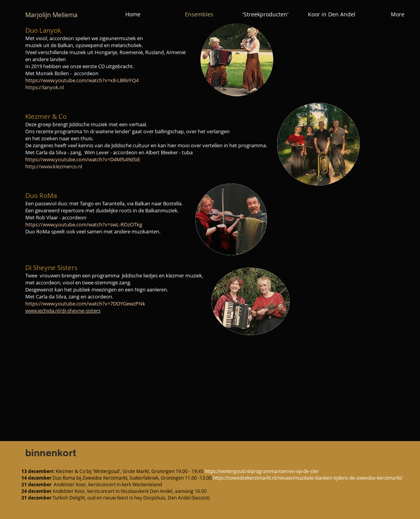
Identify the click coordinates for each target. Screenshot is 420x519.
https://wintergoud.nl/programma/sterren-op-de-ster (262, 471)
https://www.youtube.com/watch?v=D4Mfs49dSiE (83, 159)
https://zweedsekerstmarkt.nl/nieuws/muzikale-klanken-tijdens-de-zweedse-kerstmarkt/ (308, 478)
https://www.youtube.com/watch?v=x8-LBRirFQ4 (82, 80)
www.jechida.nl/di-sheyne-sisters (63, 311)
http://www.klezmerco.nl (54, 166)
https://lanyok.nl (45, 87)
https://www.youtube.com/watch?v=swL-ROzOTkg (84, 224)
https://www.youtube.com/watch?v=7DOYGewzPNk (85, 304)
